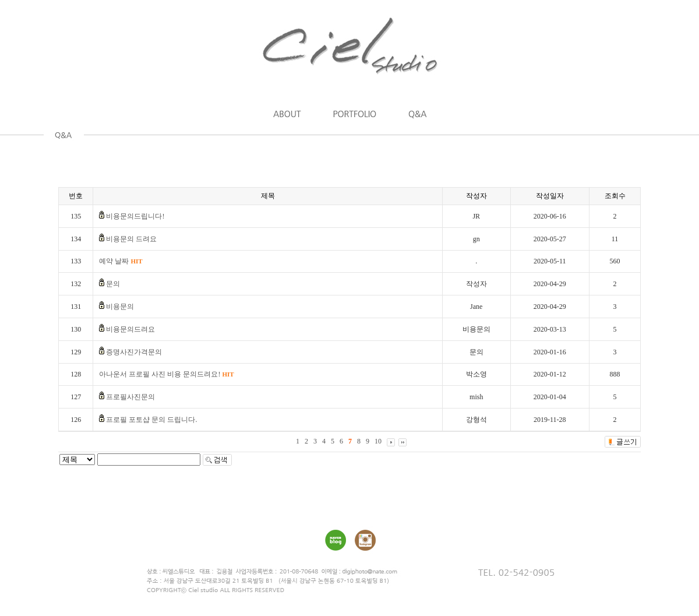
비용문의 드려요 (131, 239)
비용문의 (120, 307)
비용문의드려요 (130, 329)
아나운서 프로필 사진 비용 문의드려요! (166, 374)
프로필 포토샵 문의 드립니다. (151, 420)
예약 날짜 (121, 261)
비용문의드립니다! (135, 216)
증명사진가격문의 (134, 352)
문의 (113, 284)
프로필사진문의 (130, 397)
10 (378, 441)
